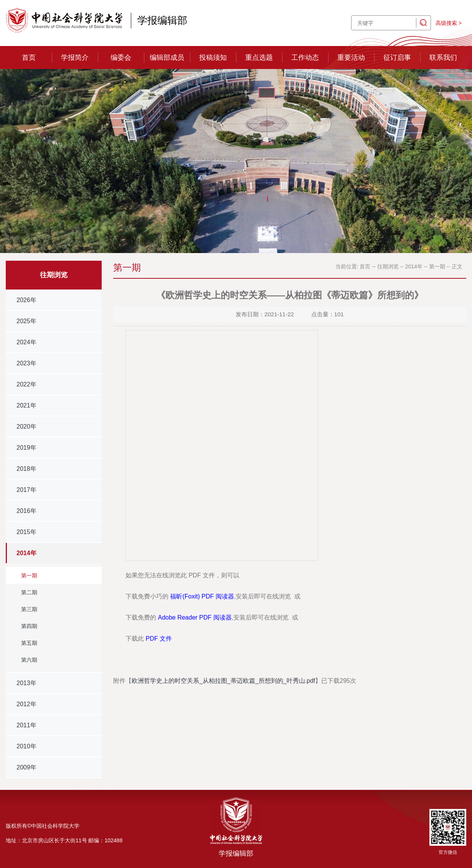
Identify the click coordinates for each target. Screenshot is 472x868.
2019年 (26, 448)
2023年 (26, 363)
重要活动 (351, 58)
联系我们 (443, 58)
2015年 (26, 532)
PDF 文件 (158, 639)
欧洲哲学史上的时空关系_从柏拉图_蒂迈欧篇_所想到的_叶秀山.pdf (223, 681)
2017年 (26, 490)
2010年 (26, 746)
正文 (457, 266)
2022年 (26, 384)
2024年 (26, 342)
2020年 (26, 427)
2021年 (26, 405)
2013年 (26, 683)
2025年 (26, 321)
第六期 (29, 660)
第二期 (29, 592)
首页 (29, 58)
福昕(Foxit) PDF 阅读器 (202, 596)
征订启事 (397, 58)
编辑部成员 (167, 58)
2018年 (26, 469)
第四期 (29, 626)
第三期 (29, 609)
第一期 (29, 575)
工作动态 (305, 58)
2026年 (26, 300)
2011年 (26, 725)
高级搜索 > (449, 23)
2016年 (26, 511)
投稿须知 (213, 58)
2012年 (26, 704)
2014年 (26, 553)
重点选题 (259, 58)
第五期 (29, 643)
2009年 (26, 767)
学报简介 (75, 58)
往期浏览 (388, 266)
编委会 (121, 58)
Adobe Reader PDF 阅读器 (195, 617)
